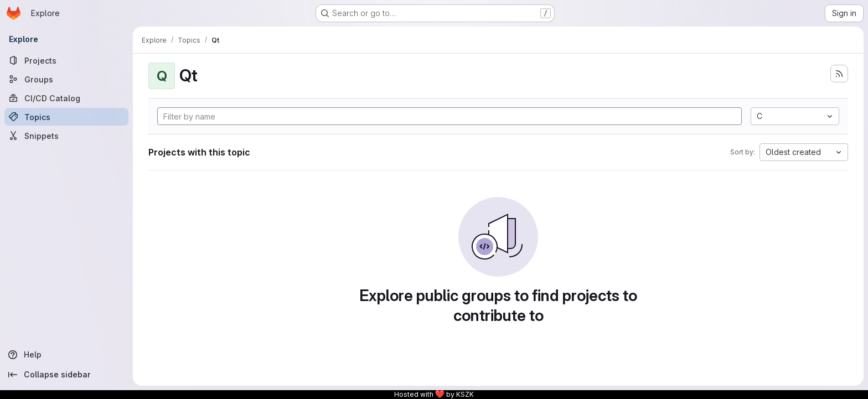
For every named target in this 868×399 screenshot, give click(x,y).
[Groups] (66, 79)
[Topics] (66, 117)
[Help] (66, 355)
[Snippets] (66, 136)
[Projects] (66, 60)
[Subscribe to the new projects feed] (839, 74)
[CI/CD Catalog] (66, 98)
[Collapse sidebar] (66, 375)
